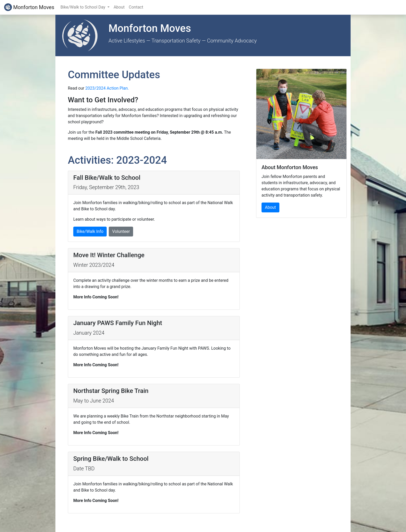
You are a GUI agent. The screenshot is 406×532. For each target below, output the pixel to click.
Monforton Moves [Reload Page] (29, 7)
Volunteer (121, 231)
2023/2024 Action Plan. (107, 88)
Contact (136, 7)
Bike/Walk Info (90, 231)
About (119, 7)
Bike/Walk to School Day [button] (83, 7)
